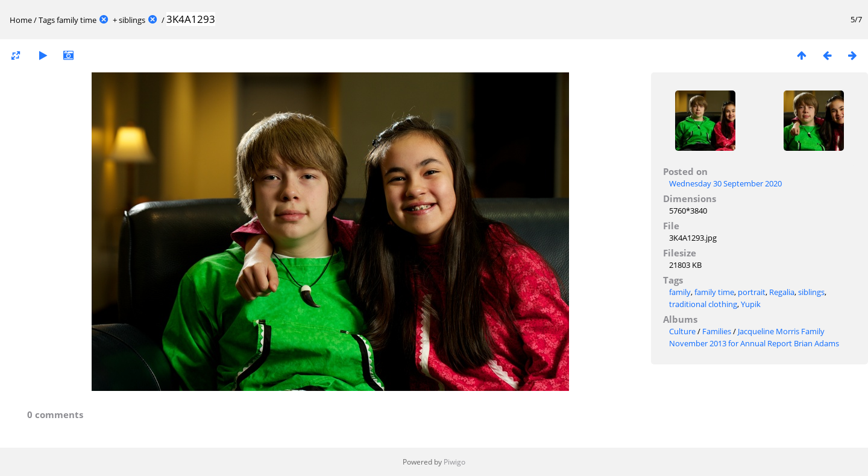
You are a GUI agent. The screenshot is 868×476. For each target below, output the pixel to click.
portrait (752, 292)
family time (77, 20)
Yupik (751, 304)
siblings (132, 20)
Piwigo (454, 462)
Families (717, 331)
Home (21, 20)
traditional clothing (703, 304)
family (680, 292)
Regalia (782, 292)
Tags (47, 20)
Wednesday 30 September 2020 (725, 183)
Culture (682, 331)
